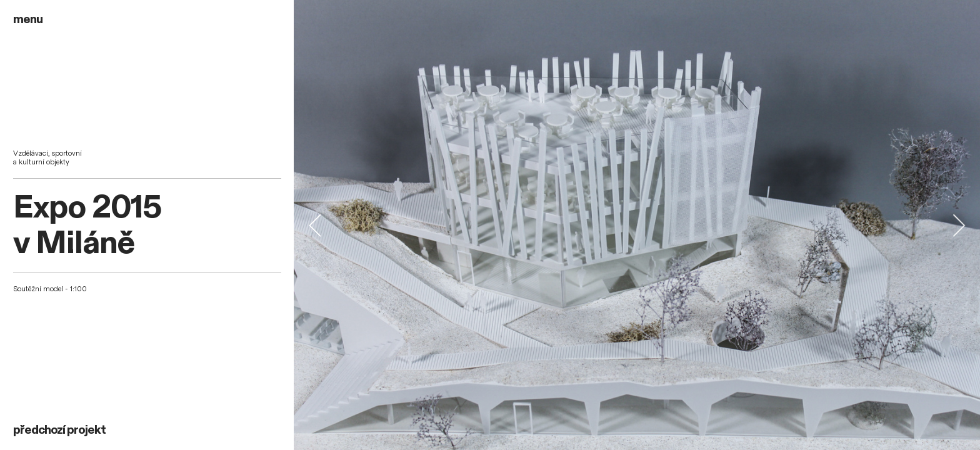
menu (28, 19)
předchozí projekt (59, 430)
